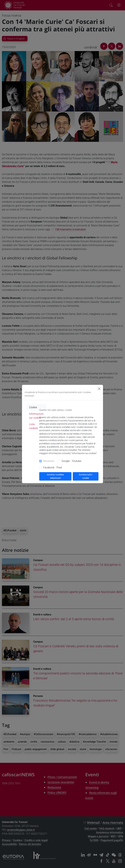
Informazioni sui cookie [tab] (36, 416)
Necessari (49, 461)
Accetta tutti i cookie (86, 476)
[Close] (99, 389)
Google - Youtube (71, 461)
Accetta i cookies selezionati (55, 476)
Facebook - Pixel (53, 468)
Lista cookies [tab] (34, 426)
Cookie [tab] (33, 407)
